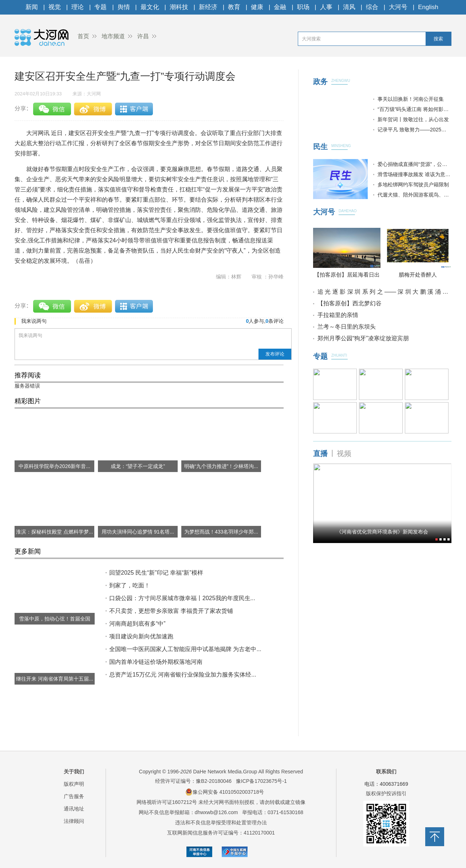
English (428, 7)
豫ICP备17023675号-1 (261, 781)
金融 (280, 7)
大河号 (398, 7)
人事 (326, 7)
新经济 (208, 7)
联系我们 (386, 772)
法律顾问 (74, 821)
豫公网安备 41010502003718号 (225, 792)
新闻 (32, 7)
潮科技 (179, 7)
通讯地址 (74, 809)
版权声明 (74, 784)
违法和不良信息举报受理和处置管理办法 (221, 823)
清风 (349, 7)
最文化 (150, 7)
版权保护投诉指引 (386, 793)
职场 (303, 7)
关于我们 (74, 772)
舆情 (124, 7)
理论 (78, 7)
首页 (83, 36)
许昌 (143, 36)
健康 (257, 7)
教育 (234, 7)
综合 (372, 7)
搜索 (438, 39)
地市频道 (113, 36)
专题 (100, 7)
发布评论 (275, 354)
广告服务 (74, 796)
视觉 (55, 7)
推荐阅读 (28, 375)
